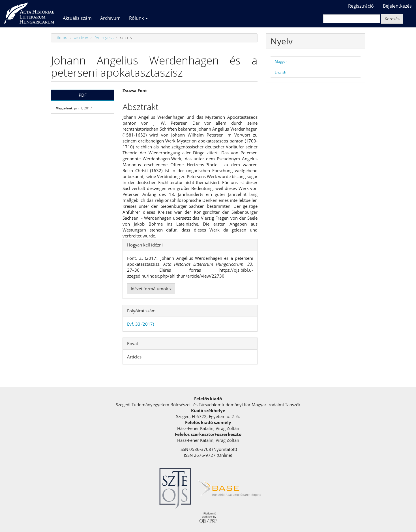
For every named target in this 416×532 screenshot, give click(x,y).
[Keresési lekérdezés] (352, 19)
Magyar (281, 61)
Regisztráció (361, 6)
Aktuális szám (77, 18)
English (280, 72)
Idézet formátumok (151, 289)
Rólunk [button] (138, 18)
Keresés (392, 19)
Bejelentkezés (397, 6)
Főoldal (62, 38)
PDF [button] (83, 95)
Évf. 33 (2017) (104, 38)
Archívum (110, 18)
